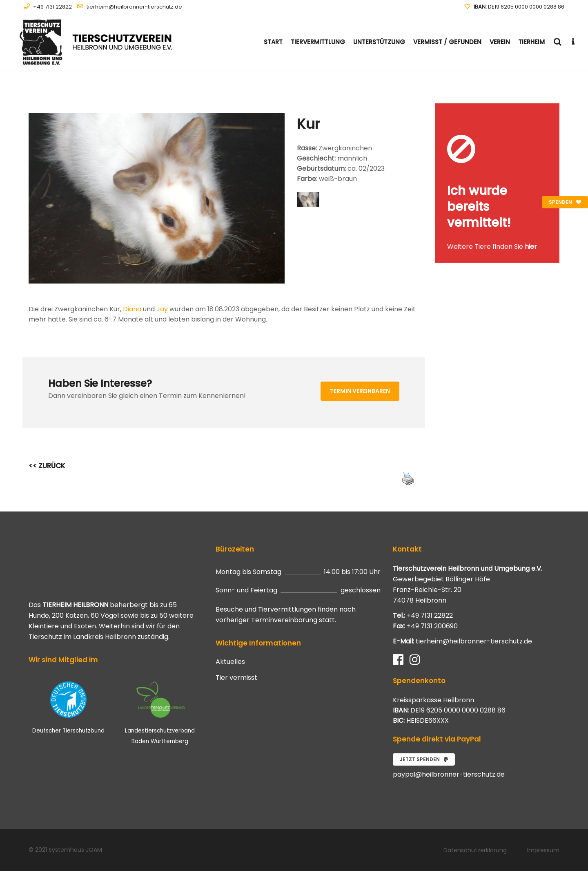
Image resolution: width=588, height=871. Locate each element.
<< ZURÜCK (47, 466)
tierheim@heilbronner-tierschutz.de (134, 7)
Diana (132, 309)
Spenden (565, 202)
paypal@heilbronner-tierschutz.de (449, 774)
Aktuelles (230, 662)
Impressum (543, 850)
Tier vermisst (236, 678)
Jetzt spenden (424, 759)
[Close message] (554, 109)
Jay (162, 309)
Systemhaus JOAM (75, 850)
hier (531, 247)
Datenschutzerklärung (475, 850)
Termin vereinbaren (360, 391)
